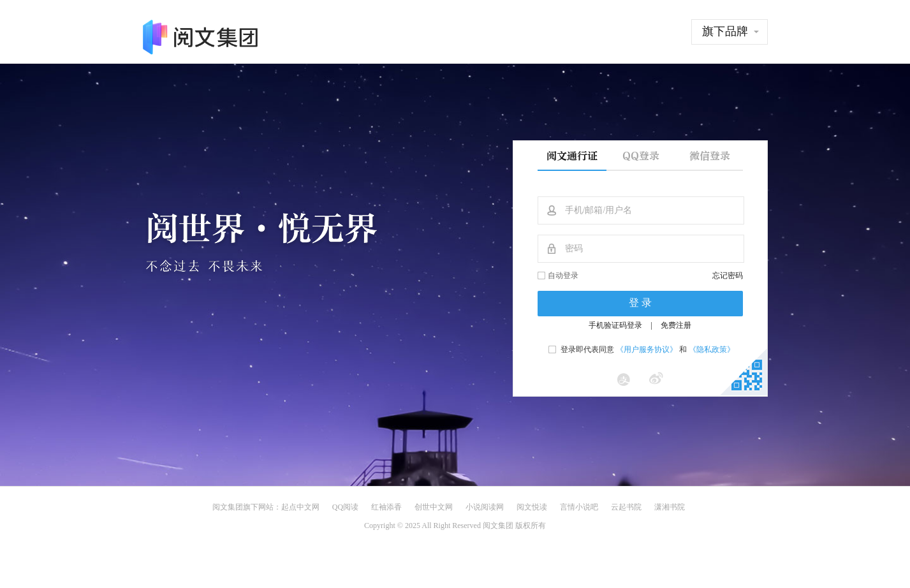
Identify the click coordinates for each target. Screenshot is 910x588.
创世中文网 (434, 507)
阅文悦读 (532, 507)
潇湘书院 (670, 507)
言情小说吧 (579, 507)
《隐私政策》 (712, 349)
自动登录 (563, 276)
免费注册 (676, 325)
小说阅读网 (485, 507)
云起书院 (626, 507)
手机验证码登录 (615, 325)
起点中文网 (300, 507)
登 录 (640, 303)
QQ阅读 (345, 507)
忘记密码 (728, 276)
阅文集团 (228, 507)
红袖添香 (386, 507)
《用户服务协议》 (647, 349)
